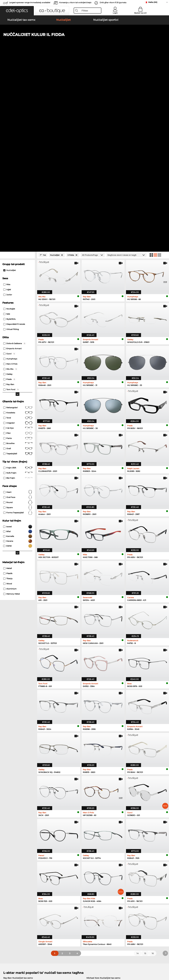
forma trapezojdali (18, 322)
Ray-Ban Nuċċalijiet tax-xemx (18, 787)
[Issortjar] (126, 65)
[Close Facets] (17, 65)
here (79, 866)
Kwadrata (18, 222)
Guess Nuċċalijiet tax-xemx (100, 798)
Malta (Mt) (153, 2)
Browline (18, 253)
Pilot (18, 243)
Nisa (7, 94)
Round (18, 312)
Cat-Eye (18, 238)
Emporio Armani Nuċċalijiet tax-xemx (22, 802)
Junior (8, 104)
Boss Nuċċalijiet (93, 828)
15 (145, 763)
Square (18, 317)
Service (61, 900)
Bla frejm (18, 288)
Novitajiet (9, 118)
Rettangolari (18, 217)
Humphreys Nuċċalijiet (15, 828)
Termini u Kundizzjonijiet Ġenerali (19, 962)
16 (153, 763)
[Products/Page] (93, 65)
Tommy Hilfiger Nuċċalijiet (98, 831)
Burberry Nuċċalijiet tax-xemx (101, 795)
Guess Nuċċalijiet (94, 817)
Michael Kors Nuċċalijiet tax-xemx (103, 787)
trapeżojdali (18, 263)
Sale (7, 123)
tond (18, 227)
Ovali (18, 258)
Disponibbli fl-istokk (14, 134)
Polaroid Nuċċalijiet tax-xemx (101, 791)
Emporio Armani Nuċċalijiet (17, 831)
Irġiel (7, 99)
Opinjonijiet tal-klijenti (68, 905)
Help (115, 900)
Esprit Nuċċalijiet (94, 824)
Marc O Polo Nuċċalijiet (15, 824)
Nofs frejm (18, 283)
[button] (17, 11)
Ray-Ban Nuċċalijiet (13, 817)
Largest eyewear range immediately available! (30, 2)
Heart (18, 302)
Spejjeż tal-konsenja (67, 909)
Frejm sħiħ (18, 277)
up (165, 962)
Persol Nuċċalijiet (94, 820)
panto (18, 248)
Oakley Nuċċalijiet (12, 820)
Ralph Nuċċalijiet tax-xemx (100, 802)
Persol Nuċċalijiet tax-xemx (17, 795)
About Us (7, 900)
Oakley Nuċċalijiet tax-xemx (17, 791)
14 (138, 763)
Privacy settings (10, 905)
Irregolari (18, 233)
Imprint (12, 966)
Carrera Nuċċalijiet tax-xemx (17, 798)
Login (115, 13)
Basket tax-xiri (140, 13)
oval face (18, 307)
